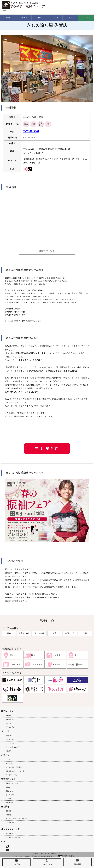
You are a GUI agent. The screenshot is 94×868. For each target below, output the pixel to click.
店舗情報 (23, 18)
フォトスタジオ (11, 740)
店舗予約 (50, 449)
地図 (39, 18)
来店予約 (17, 862)
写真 (70, 18)
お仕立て (9, 751)
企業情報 (9, 811)
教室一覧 (9, 723)
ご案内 (55, 18)
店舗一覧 (9, 736)
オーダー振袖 (10, 795)
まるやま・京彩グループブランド (16, 819)
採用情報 (9, 815)
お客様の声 (9, 763)
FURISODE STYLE (12, 783)
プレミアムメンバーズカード (15, 771)
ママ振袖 (9, 799)
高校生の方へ (10, 802)
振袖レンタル (10, 791)
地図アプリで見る (47, 251)
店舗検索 (77, 862)
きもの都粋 (9, 834)
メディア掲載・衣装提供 (14, 767)
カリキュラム (10, 727)
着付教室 (9, 716)
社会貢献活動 (10, 822)
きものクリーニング (12, 747)
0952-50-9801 (31, 131)
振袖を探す (9, 787)
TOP (8, 18)
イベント (86, 18)
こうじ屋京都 (10, 743)
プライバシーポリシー (13, 775)
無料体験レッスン (11, 719)
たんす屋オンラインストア (14, 837)
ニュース (9, 760)
